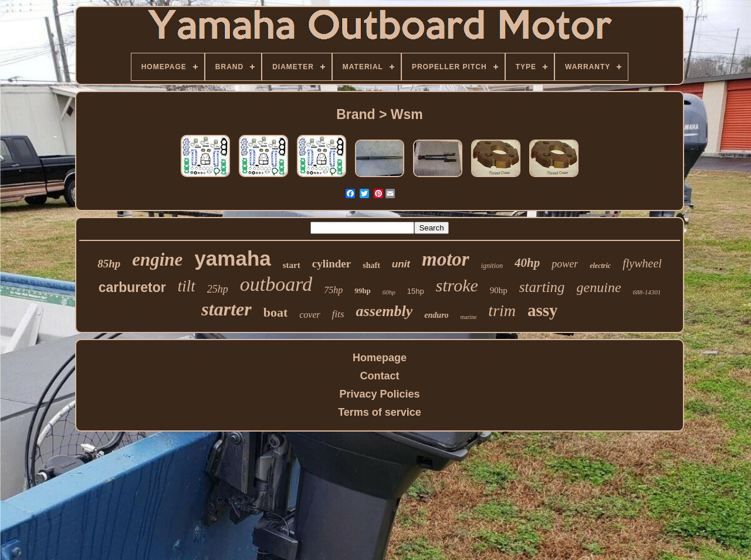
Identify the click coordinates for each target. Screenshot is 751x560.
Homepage (380, 358)
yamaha (232, 258)
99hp (362, 291)
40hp (527, 263)
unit (401, 264)
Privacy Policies (379, 394)
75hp (333, 290)
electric (600, 266)
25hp (218, 289)
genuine (599, 287)
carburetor (132, 287)
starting (542, 287)
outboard (276, 284)
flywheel (642, 263)
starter (226, 309)
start (292, 265)
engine (157, 259)
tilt (187, 286)
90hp (499, 290)
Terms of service (380, 412)
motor (446, 259)
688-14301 (647, 292)
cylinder (332, 264)
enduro (436, 315)
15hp (416, 291)
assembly (385, 311)
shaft (371, 265)
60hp (389, 292)
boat (276, 312)
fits (338, 314)
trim (502, 310)
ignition (492, 266)
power (565, 264)
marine (469, 317)
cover (310, 315)
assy (543, 310)
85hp (109, 264)
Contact (380, 376)
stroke (457, 285)
